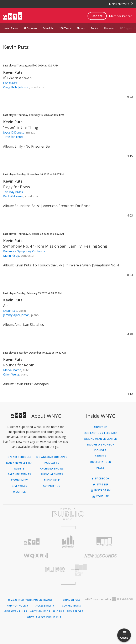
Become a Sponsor (101, 445)
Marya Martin (12, 370)
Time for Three (13, 137)
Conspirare (10, 83)
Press (101, 468)
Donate (97, 16)
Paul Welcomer (13, 196)
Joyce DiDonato (14, 132)
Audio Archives (52, 474)
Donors (100, 450)
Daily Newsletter (19, 463)
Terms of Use (71, 600)
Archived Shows (52, 469)
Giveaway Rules (16, 611)
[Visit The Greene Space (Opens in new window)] (100, 570)
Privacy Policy (18, 606)
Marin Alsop (11, 256)
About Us (101, 427)
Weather (19, 492)
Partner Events (19, 474)
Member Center (121, 16)
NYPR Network (121, 4)
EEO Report (75, 611)
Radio (14, 28)
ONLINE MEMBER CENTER (100, 439)
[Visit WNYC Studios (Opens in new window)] (104, 542)
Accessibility (45, 606)
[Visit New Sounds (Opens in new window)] (100, 556)
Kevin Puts (13, 72)
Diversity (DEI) (101, 462)
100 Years (65, 28)
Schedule (48, 28)
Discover (109, 28)
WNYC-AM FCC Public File (44, 617)
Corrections (72, 606)
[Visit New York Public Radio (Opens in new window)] (68, 514)
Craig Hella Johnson (16, 87)
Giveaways (19, 486)
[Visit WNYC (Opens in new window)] (32, 542)
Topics (94, 28)
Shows (81, 28)
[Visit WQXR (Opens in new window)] (36, 556)
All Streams (30, 28)
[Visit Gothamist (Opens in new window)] (68, 542)
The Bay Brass (13, 192)
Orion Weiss (11, 374)
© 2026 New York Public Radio (30, 600)
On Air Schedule (19, 457)
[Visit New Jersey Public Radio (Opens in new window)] (36, 570)
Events (19, 469)
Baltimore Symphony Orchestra (24, 251)
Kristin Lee (10, 311)
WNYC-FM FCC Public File (47, 611)
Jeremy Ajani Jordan (16, 315)
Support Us (52, 486)
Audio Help (52, 480)
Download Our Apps (52, 457)
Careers (101, 456)
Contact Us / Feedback (101, 433)
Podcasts (52, 463)
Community (19, 480)
